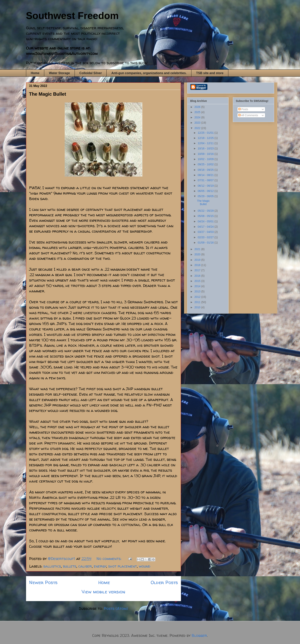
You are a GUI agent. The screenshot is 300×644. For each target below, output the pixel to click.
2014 (198, 286)
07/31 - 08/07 (206, 180)
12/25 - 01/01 (206, 133)
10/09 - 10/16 (206, 154)
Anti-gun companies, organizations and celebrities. (149, 73)
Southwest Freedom (72, 16)
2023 (198, 123)
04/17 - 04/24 (206, 227)
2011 (198, 302)
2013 (198, 291)
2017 (198, 270)
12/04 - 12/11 (206, 143)
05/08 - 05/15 (206, 216)
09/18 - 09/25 (206, 170)
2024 (198, 117)
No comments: (110, 559)
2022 (198, 128)
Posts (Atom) (116, 608)
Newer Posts (43, 582)
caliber (85, 566)
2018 (198, 265)
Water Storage (59, 73)
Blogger (199, 635)
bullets (70, 566)
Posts (243, 109)
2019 (198, 260)
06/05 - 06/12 (206, 191)
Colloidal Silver (91, 73)
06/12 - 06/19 (206, 186)
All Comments (248, 115)
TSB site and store (210, 73)
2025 (198, 112)
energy (100, 566)
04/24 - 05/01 (206, 221)
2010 (198, 307)
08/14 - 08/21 (206, 175)
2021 (198, 249)
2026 (198, 107)
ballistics (52, 566)
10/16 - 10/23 (206, 148)
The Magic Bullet (48, 94)
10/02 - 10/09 (206, 159)
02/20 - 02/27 (206, 237)
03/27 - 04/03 (206, 232)
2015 (198, 281)
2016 (198, 276)
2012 (198, 297)
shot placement (123, 566)
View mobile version (103, 592)
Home (35, 73)
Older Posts (164, 582)
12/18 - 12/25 (206, 138)
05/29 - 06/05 (206, 196)
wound (145, 566)
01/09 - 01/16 (206, 243)
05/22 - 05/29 (206, 211)
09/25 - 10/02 (206, 164)
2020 (198, 254)
